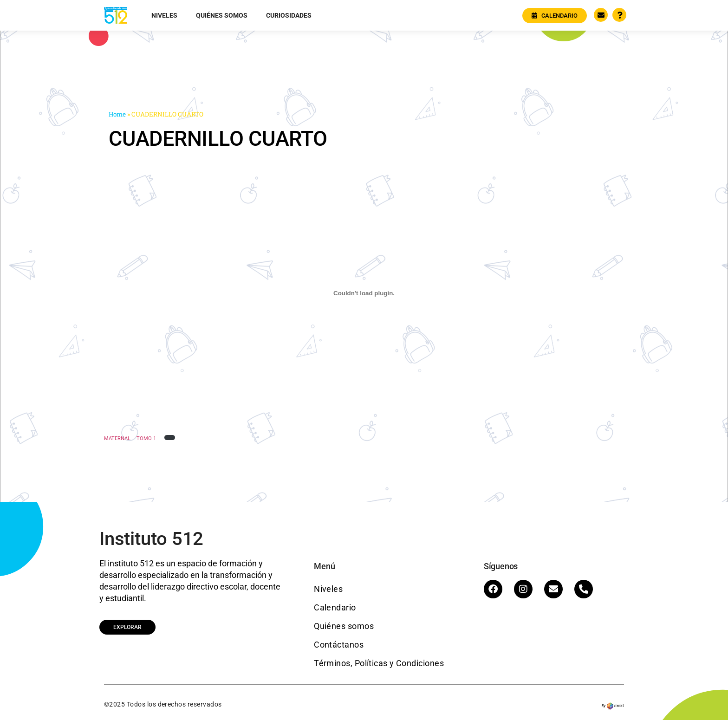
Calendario (335, 607)
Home (117, 114)
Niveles (164, 15)
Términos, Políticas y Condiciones (379, 663)
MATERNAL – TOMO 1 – (132, 438)
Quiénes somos (222, 15)
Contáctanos (339, 645)
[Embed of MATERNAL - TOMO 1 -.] (364, 293)
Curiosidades (289, 15)
